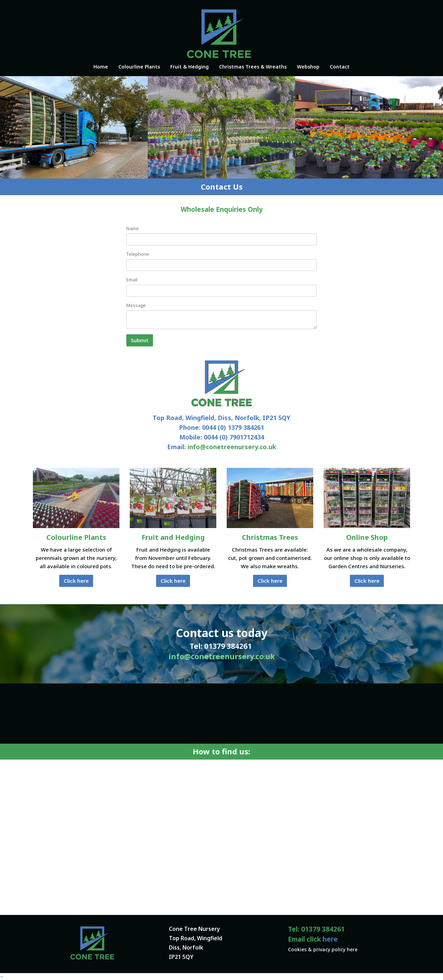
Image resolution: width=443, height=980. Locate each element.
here (330, 939)
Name (133, 228)
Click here (76, 581)
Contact (340, 67)
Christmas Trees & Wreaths (253, 67)
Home (101, 67)
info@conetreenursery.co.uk (232, 447)
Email (132, 280)
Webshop (308, 67)
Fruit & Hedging (189, 67)
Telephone (138, 254)
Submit (140, 340)
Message (136, 305)
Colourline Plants (139, 67)
